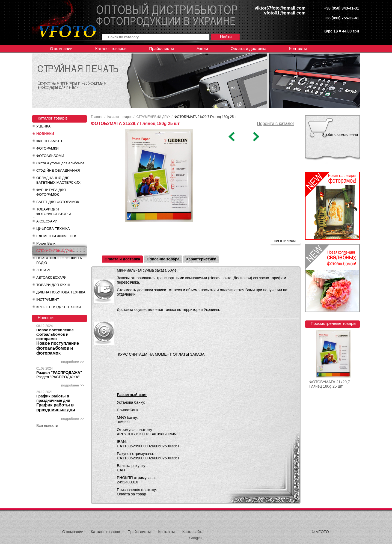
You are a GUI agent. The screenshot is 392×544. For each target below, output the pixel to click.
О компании (61, 48)
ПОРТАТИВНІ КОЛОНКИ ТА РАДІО (59, 260)
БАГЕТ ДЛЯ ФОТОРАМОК (58, 202)
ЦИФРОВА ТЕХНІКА (53, 229)
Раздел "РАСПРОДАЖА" (59, 373)
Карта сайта (193, 532)
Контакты (298, 48)
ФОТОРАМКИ (47, 148)
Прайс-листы (161, 48)
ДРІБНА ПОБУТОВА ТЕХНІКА (61, 292)
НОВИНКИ (45, 134)
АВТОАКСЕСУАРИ (51, 277)
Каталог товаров (111, 48)
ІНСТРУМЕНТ (48, 300)
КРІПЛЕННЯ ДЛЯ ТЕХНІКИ (59, 307)
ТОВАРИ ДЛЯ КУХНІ (53, 285)
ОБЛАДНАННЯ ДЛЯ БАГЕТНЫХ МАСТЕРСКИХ (58, 180)
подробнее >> (73, 362)
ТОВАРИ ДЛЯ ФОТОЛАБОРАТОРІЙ (54, 212)
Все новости (47, 426)
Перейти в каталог (276, 124)
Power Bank (46, 243)
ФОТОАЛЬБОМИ (50, 156)
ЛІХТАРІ (43, 270)
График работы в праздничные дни (53, 398)
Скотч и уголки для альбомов (60, 163)
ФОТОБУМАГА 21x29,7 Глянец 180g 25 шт (330, 384)
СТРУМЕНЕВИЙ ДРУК (55, 251)
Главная (97, 117)
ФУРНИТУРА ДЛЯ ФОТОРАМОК (51, 192)
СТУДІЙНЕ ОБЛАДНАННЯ (58, 170)
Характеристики (201, 259)
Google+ (196, 538)
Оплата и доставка (249, 48)
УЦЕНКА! (44, 126)
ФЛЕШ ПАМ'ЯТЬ (50, 141)
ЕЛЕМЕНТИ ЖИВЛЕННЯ (57, 236)
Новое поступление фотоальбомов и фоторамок (55, 334)
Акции (202, 48)
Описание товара (163, 259)
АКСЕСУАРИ (47, 221)
